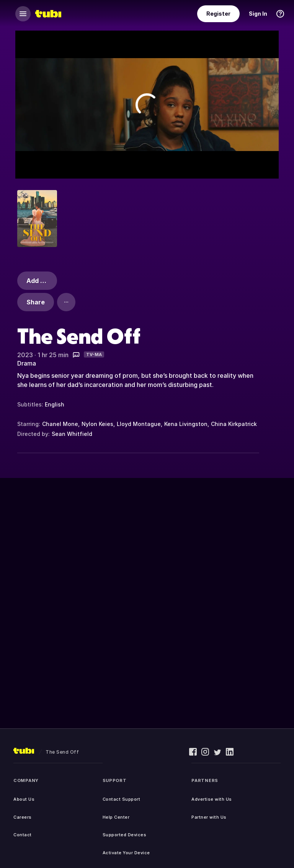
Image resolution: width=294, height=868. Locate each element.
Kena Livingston (186, 424)
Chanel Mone (60, 424)
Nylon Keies (97, 424)
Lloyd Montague (139, 424)
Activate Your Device (126, 853)
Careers (23, 817)
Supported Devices (125, 835)
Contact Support (122, 799)
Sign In (258, 14)
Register (218, 14)
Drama (27, 363)
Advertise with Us (212, 799)
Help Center (116, 817)
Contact (23, 835)
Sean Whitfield (72, 434)
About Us (24, 799)
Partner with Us (209, 817)
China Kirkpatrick (234, 424)
